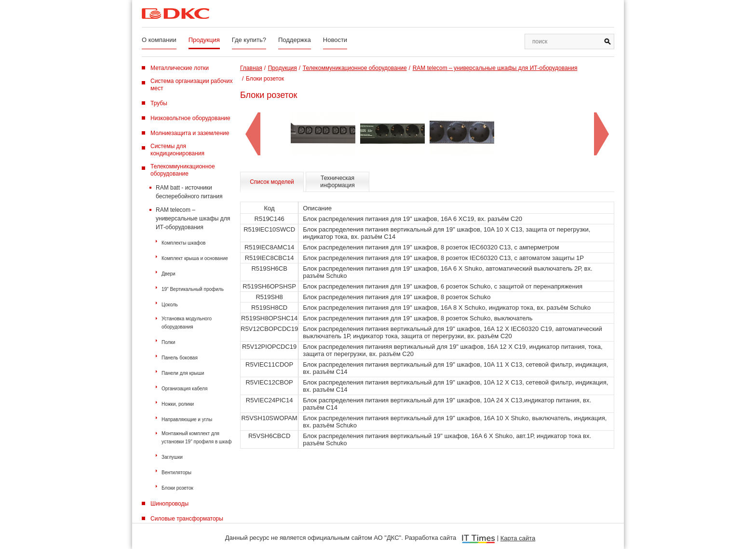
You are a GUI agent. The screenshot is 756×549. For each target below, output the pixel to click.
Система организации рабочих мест (192, 85)
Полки (168, 342)
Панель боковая (180, 358)
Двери (169, 274)
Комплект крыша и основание (195, 258)
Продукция (204, 40)
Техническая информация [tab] (337, 182)
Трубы (159, 103)
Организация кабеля (184, 389)
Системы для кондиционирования (177, 150)
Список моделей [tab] (272, 182)
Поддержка (295, 40)
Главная (251, 68)
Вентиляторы (176, 473)
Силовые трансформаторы (187, 519)
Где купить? (249, 40)
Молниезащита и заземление (190, 133)
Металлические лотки (180, 68)
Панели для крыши (183, 373)
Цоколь (170, 305)
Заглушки (172, 457)
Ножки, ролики (178, 404)
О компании (159, 40)
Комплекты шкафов (183, 243)
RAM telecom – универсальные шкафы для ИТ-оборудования (193, 219)
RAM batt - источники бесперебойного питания (189, 192)
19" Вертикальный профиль (193, 289)
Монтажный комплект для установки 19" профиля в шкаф (196, 438)
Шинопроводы (169, 504)
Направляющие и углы (187, 419)
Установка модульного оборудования (187, 323)
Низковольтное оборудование (190, 118)
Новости (335, 40)
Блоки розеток (177, 488)
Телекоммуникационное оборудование (183, 170)
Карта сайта (518, 538)
